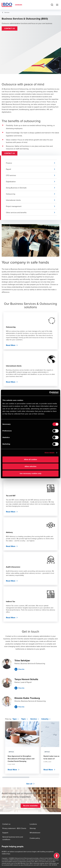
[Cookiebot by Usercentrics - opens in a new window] (49, 393)
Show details (50, 453)
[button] (10, 28)
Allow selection (31, 466)
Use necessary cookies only (31, 473)
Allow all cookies (31, 459)
